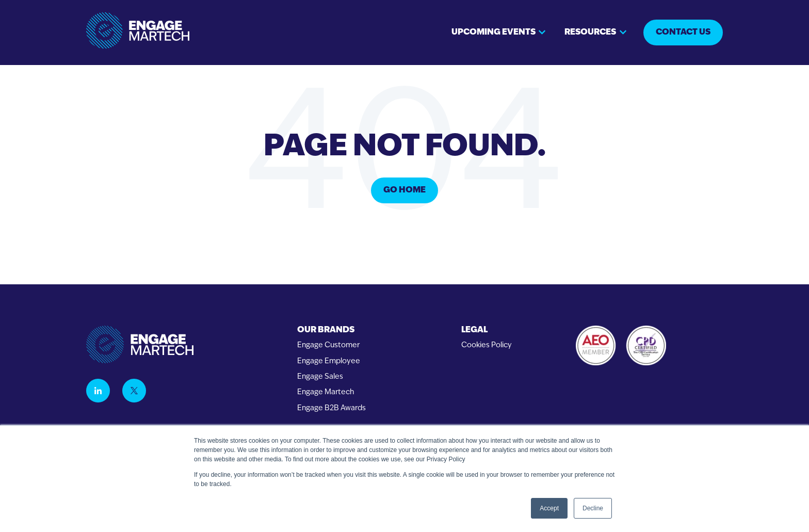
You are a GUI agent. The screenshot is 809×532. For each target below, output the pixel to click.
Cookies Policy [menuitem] (487, 345)
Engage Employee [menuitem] (329, 361)
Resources (590, 33)
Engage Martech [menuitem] (326, 392)
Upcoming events (494, 33)
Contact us (683, 33)
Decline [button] (593, 508)
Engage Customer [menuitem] (328, 345)
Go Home (405, 190)
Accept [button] (549, 508)
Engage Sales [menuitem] (320, 377)
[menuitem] (331, 331)
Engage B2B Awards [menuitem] (331, 408)
